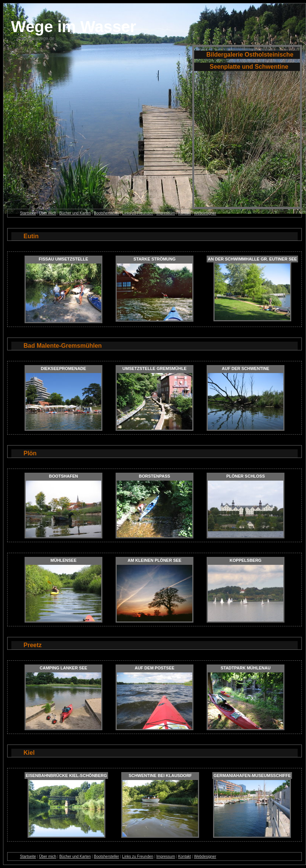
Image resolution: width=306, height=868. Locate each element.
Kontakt (184, 213)
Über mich (48, 213)
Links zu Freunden (138, 213)
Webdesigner (205, 213)
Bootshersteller (106, 213)
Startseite (28, 213)
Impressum (166, 213)
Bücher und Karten (75, 213)
